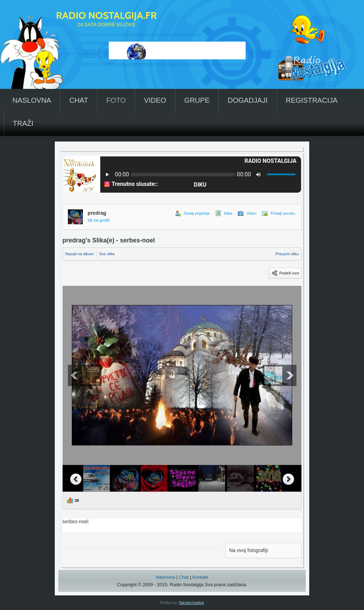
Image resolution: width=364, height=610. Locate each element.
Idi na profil (99, 220)
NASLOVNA (32, 100)
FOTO (116, 100)
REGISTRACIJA (312, 100)
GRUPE (197, 100)
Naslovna (166, 577)
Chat (184, 577)
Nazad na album (80, 254)
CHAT (79, 100)
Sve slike (107, 254)
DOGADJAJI (247, 100)
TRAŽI (23, 123)
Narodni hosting (192, 603)
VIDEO (155, 100)
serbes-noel (182, 525)
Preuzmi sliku (287, 254)
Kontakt (200, 577)
